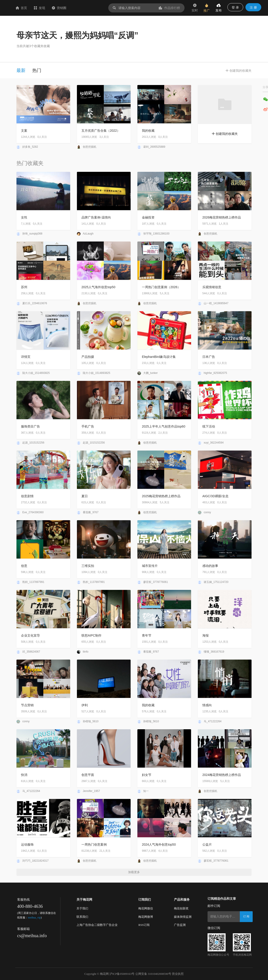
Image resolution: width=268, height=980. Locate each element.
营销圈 (86, 8)
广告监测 (180, 925)
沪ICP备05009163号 (122, 974)
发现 (66, 8)
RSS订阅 (144, 925)
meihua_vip (34, 918)
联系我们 (82, 917)
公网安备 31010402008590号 (153, 974)
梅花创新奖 (181, 908)
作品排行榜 (169, 8)
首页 (48, 8)
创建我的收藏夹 (225, 134)
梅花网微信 (146, 908)
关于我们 (82, 908)
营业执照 (178, 974)
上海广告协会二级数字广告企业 (97, 925)
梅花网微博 (146, 917)
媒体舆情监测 (183, 917)
